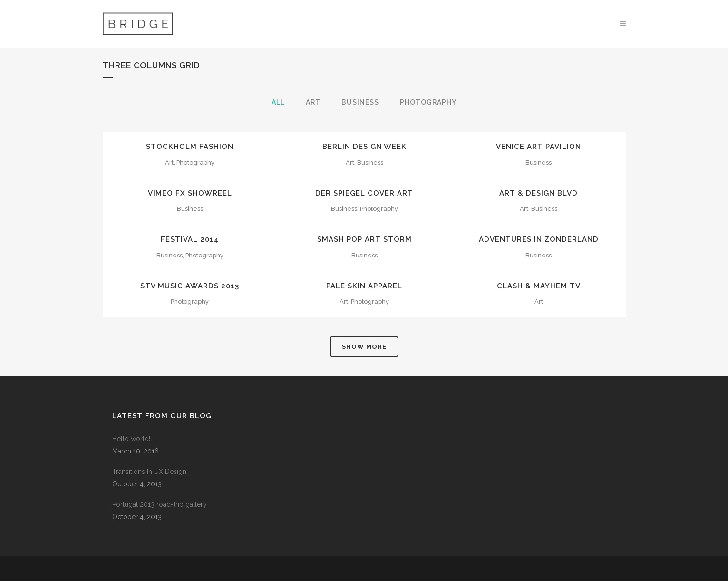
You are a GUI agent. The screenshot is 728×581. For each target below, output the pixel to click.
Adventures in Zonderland (539, 239)
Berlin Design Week (364, 147)
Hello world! (131, 439)
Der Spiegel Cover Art (364, 193)
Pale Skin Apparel (364, 286)
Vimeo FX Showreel (190, 193)
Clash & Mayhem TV (539, 286)
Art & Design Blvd (539, 193)
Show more (364, 347)
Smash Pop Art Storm (364, 239)
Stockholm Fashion (190, 147)
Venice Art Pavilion (539, 147)
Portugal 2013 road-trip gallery (160, 504)
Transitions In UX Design (149, 472)
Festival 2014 (190, 239)
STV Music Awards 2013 (190, 286)
